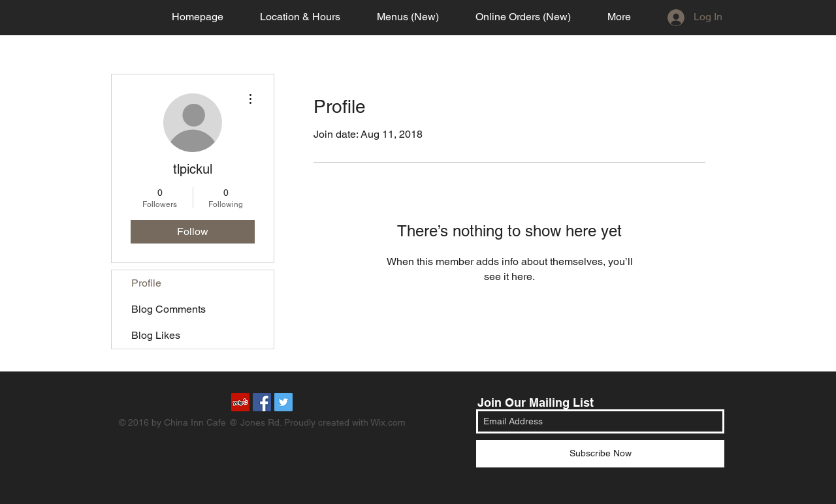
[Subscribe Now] (600, 454)
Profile (146, 283)
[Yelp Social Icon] (240, 402)
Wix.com (388, 422)
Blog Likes (156, 335)
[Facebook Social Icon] (262, 402)
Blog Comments (169, 309)
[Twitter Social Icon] (283, 402)
